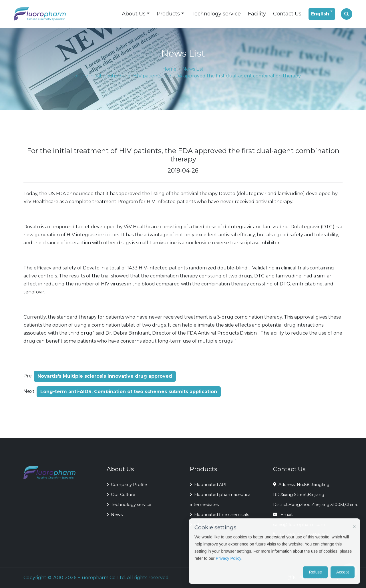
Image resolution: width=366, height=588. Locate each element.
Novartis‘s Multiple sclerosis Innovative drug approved (105, 376)
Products (168, 14)
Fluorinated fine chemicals (219, 515)
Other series (205, 525)
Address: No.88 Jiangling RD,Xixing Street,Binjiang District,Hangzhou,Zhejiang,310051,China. (308, 495)
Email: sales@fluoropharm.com (299, 520)
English (320, 14)
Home (169, 69)
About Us (134, 14)
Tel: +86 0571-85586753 (301, 535)
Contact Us (287, 14)
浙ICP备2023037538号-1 (315, 578)
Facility (257, 14)
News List (193, 69)
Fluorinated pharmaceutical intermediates (221, 500)
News (115, 515)
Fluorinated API (208, 485)
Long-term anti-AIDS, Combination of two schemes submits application (129, 392)
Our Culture (121, 495)
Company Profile (127, 485)
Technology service (216, 14)
